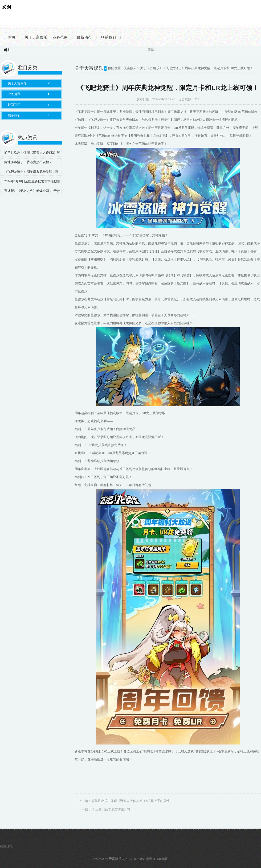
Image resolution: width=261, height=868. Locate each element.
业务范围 (60, 37)
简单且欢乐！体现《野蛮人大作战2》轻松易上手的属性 (30, 154)
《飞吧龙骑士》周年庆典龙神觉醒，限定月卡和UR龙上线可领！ (30, 173)
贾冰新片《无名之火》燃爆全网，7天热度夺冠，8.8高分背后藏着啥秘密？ (30, 192)
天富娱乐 (130, 68)
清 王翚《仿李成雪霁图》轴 (111, 809)
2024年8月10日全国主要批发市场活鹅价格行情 (30, 182)
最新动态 (84, 37)
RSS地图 (146, 859)
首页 (12, 37)
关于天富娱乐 (36, 37)
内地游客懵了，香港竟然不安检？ (28, 162)
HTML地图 (161, 859)
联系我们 (108, 37)
